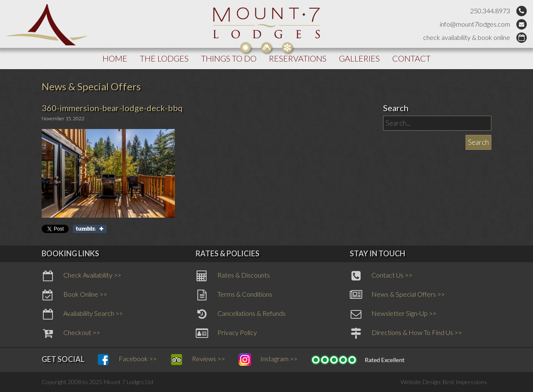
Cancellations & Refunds (241, 314)
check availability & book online (467, 37)
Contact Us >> (381, 276)
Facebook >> (127, 360)
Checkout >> (71, 333)
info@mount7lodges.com (475, 24)
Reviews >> (198, 360)
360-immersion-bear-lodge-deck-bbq (112, 108)
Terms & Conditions (234, 295)
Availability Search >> (82, 314)
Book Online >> (74, 295)
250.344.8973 (490, 11)
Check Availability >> (81, 276)
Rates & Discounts (233, 276)
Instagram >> (268, 360)
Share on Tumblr (90, 229)
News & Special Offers (91, 86)
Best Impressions (465, 382)
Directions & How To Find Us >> (406, 333)
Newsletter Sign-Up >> (393, 314)
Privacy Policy (226, 333)
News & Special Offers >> (397, 295)
